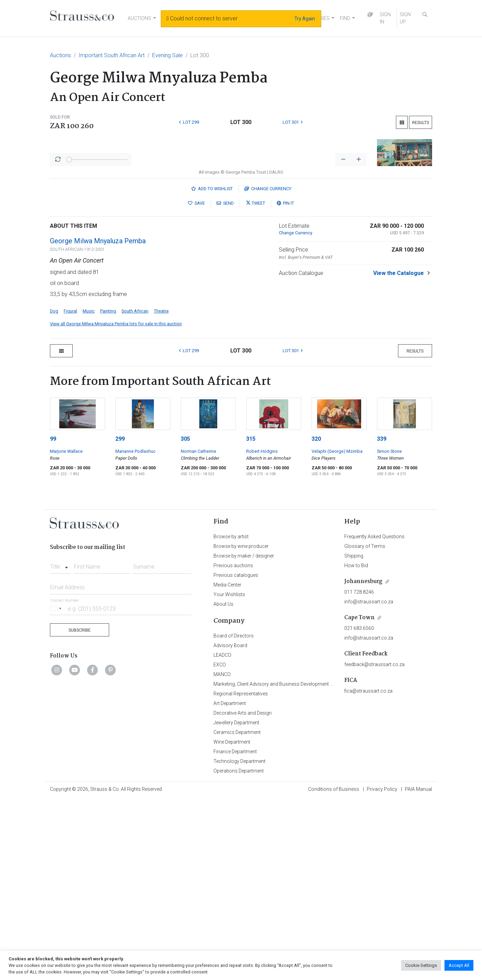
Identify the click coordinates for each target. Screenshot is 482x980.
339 (382, 619)
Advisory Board (230, 826)
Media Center (227, 765)
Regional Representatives (241, 874)
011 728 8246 (359, 773)
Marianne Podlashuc (135, 632)
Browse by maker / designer (244, 736)
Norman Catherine (198, 632)
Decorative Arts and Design (243, 894)
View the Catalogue (399, 454)
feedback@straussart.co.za (374, 845)
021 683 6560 (359, 809)
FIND (345, 18)
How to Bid (356, 746)
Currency (268, 369)
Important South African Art (112, 55)
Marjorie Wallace (66, 632)
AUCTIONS (139, 18)
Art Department (230, 884)
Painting (108, 492)
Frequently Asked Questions (374, 717)
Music (89, 492)
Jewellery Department (236, 903)
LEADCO (222, 836)
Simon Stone (389, 632)
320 (316, 619)
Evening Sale (167, 55)
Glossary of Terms (365, 727)
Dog (54, 492)
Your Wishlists (229, 775)
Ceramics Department (237, 913)
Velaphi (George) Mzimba (337, 632)
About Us (223, 785)
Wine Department (232, 922)
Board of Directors (234, 816)
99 (53, 619)
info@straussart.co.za (369, 782)
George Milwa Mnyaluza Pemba (98, 421)
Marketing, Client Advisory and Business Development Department (284, 865)
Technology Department (239, 942)
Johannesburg (363, 762)
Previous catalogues (236, 756)
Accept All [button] (459, 965)
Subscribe (80, 811)
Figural (70, 492)
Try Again (305, 19)
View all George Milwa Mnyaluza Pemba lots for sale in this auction (116, 504)
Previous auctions (233, 746)
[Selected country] (57, 789)
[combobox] (60, 745)
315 (251, 619)
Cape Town (359, 798)
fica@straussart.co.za (368, 871)
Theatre (161, 492)
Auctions (60, 55)
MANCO (222, 855)
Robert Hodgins (262, 632)
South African (135, 492)
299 (120, 619)
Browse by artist (231, 717)
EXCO (220, 845)
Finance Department (235, 932)
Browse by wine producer (241, 727)
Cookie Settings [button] (421, 965)
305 (185, 619)
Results (421, 122)
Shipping (354, 736)
